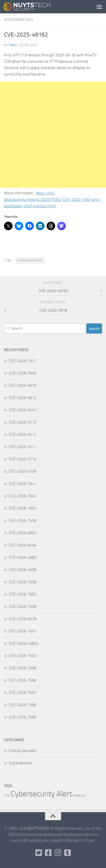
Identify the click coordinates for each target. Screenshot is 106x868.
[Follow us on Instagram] (58, 853)
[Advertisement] (53, 135)
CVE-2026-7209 (23, 607)
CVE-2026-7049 (23, 373)
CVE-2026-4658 (23, 570)
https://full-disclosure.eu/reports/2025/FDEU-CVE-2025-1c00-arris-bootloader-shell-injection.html (52, 200)
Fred (13, 45)
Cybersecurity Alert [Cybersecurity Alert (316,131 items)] (41, 794)
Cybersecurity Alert (30, 260)
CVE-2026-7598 (23, 680)
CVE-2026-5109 (23, 471)
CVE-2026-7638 (23, 582)
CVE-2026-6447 (23, 410)
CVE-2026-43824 (24, 643)
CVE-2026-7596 (23, 705)
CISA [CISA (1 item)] (7, 795)
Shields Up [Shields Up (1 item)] (79, 795)
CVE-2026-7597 (23, 693)
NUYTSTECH (38, 828)
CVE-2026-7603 (23, 508)
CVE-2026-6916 (23, 385)
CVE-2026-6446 (23, 545)
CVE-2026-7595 (23, 717)
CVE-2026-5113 (23, 422)
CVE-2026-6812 (23, 398)
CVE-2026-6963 (23, 533)
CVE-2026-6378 (23, 619)
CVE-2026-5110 (23, 459)
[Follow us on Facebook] (48, 853)
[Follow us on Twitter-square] (39, 853)
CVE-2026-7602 (23, 594)
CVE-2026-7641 (23, 484)
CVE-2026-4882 (23, 557)
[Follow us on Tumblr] (67, 853)
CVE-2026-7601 (23, 631)
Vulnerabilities (19, 20)
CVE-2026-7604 (23, 496)
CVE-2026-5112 (23, 435)
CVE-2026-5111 (23, 447)
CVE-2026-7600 (23, 656)
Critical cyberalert (23, 751)
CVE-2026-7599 (23, 668)
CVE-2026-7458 (23, 521)
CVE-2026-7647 (23, 361)
